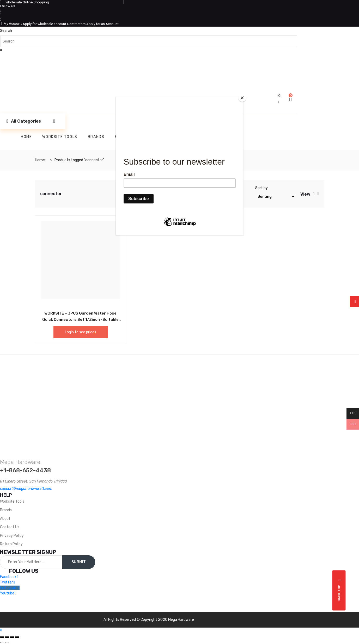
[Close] (242, 98)
